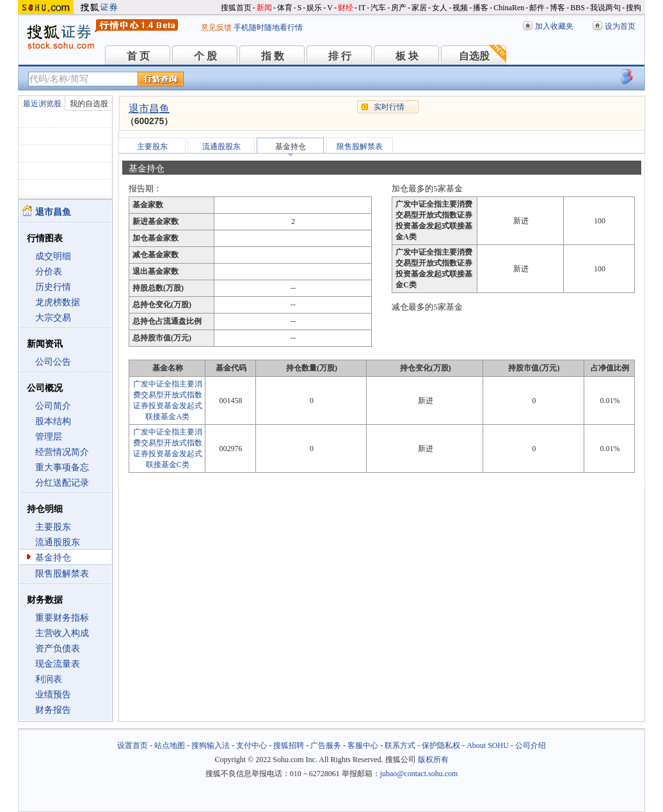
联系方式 (400, 745)
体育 (285, 8)
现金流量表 (58, 664)
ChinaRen (509, 8)
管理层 (49, 437)
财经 (346, 8)
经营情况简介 (62, 452)
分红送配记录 (62, 483)
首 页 (138, 56)
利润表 (49, 679)
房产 (399, 8)
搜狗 (634, 8)
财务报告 (53, 710)
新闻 (264, 8)
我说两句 (605, 8)
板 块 (407, 56)
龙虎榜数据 (58, 302)
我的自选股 (89, 104)
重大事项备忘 (62, 467)
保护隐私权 (441, 745)
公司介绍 (531, 745)
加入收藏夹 (554, 26)
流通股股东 (58, 542)
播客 (481, 8)
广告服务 (326, 745)
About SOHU (488, 745)
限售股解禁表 (62, 574)
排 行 (340, 56)
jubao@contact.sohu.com (419, 774)
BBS (578, 8)
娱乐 (314, 8)
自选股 (474, 56)
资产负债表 (58, 649)
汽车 (378, 8)
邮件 (537, 8)
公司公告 (53, 362)
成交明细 (53, 256)
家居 (419, 8)
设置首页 (132, 745)
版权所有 (433, 760)
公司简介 (53, 406)
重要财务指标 (62, 618)
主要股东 (53, 527)
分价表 (49, 272)
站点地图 (170, 745)
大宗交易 (53, 318)
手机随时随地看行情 (268, 28)
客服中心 (363, 745)
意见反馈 (216, 28)
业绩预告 (53, 695)
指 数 (273, 56)
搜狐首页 (236, 8)
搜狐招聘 (289, 745)
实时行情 (389, 107)
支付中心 (252, 745)
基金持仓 (53, 558)
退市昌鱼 (149, 108)
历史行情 (53, 287)
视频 (460, 8)
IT (362, 8)
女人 (440, 8)
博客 (557, 8)
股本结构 (53, 421)
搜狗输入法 (211, 745)
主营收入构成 (62, 633)
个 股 (205, 56)
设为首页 (620, 26)
